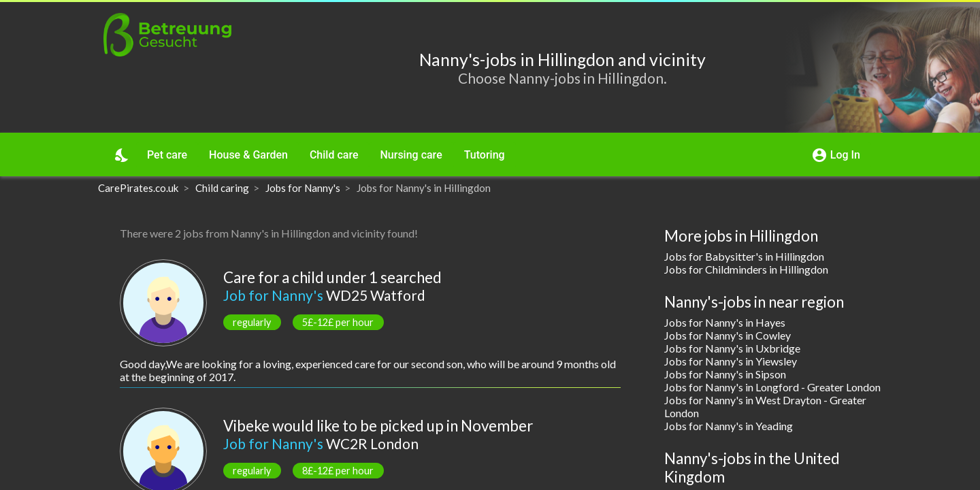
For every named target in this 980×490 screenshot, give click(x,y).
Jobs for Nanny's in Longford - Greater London (772, 387)
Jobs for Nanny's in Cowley (728, 335)
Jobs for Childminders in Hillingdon (746, 269)
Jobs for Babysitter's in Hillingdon (744, 256)
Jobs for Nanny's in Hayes (725, 322)
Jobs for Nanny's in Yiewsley (731, 361)
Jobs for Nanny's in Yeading (729, 426)
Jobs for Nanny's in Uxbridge (732, 348)
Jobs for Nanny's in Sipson (725, 374)
